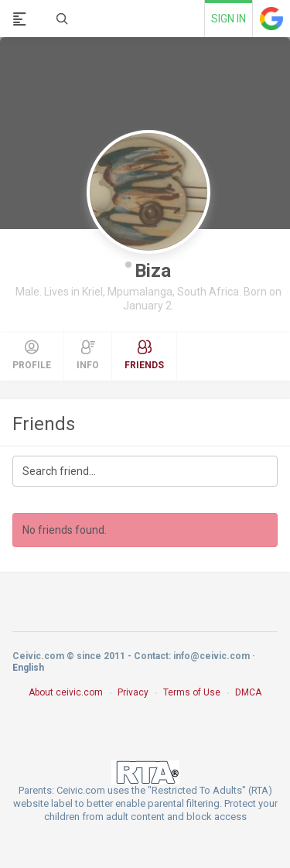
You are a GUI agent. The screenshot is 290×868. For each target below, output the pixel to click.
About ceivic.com (66, 692)
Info (88, 355)
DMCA (248, 692)
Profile (32, 355)
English (28, 668)
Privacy (133, 692)
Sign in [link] (229, 19)
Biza (153, 271)
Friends (44, 424)
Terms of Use (192, 692)
